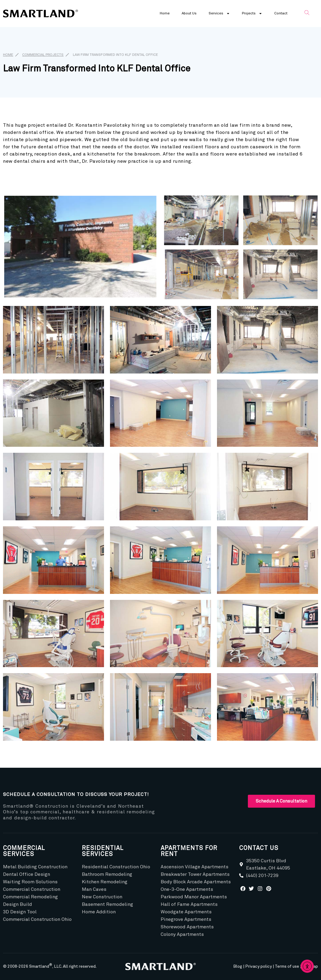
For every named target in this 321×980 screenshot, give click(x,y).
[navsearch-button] (307, 14)
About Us (189, 14)
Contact (281, 14)
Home (165, 14)
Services (219, 14)
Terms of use (287, 966)
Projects (252, 14)
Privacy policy (259, 966)
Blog (238, 966)
